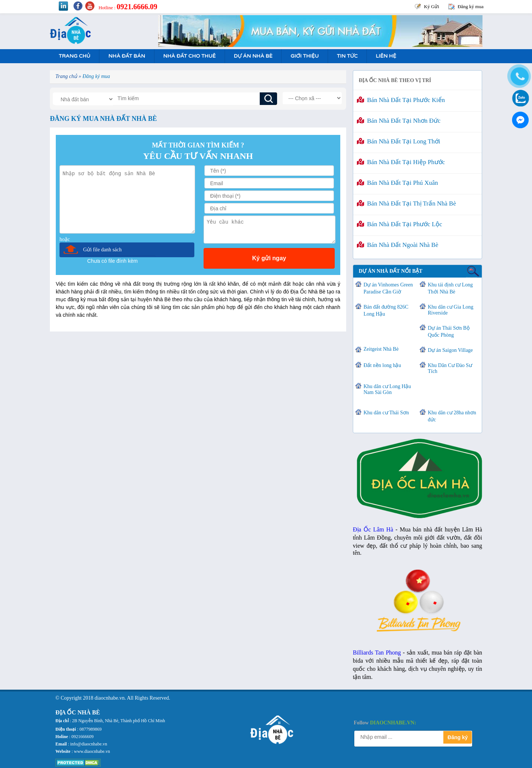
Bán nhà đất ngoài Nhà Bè (398, 245)
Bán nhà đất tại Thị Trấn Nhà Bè (406, 203)
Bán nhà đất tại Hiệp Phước (401, 162)
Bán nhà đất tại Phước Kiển (401, 100)
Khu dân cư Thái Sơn (386, 413)
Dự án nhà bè (253, 56)
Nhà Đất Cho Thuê (190, 56)
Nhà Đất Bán (127, 56)
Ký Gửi (432, 6)
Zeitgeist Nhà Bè (381, 349)
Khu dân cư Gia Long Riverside (451, 310)
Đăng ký (458, 737)
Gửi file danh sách (102, 250)
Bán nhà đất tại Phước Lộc (400, 224)
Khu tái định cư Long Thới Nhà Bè (450, 288)
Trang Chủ (74, 56)
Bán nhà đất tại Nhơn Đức (399, 121)
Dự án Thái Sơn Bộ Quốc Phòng (449, 332)
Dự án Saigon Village (450, 350)
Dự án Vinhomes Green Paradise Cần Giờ (388, 288)
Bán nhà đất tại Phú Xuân (398, 183)
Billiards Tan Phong (377, 653)
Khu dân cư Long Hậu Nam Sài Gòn (387, 389)
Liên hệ (386, 56)
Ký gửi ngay (269, 258)
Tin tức (347, 56)
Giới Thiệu (304, 56)
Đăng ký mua (471, 6)
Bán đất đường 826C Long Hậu (386, 310)
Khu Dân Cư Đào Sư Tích (450, 368)
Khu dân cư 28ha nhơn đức (452, 416)
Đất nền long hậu (382, 365)
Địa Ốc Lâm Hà (373, 529)
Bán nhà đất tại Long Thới (398, 141)
